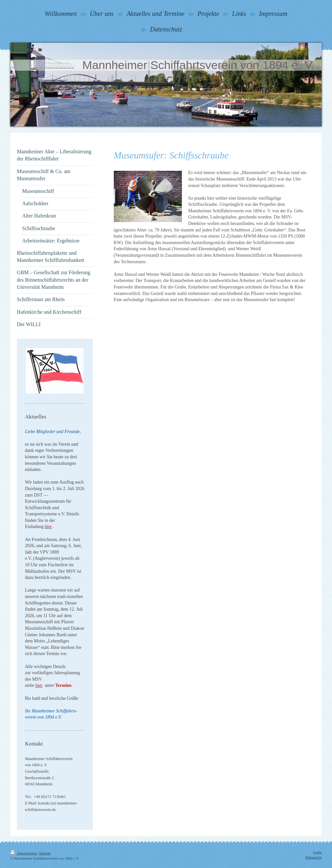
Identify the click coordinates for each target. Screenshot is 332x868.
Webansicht (313, 857)
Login (317, 852)
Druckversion (24, 853)
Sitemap (45, 853)
